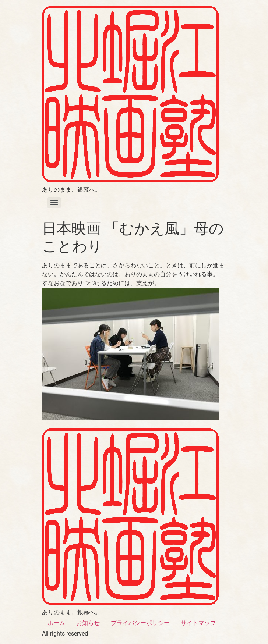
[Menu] (54, 203)
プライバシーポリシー (140, 623)
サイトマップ (198, 623)
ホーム (56, 623)
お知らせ (88, 623)
